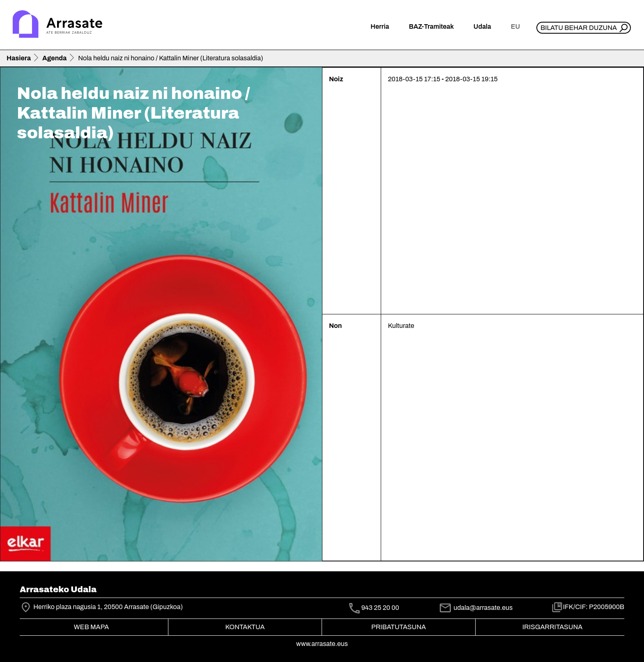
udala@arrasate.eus (476, 608)
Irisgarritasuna (553, 627)
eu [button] (515, 26)
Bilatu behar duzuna (579, 28)
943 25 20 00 (380, 608)
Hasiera (19, 58)
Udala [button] (482, 26)
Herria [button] (380, 26)
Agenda (54, 58)
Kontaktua (245, 627)
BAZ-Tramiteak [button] (431, 26)
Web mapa (91, 627)
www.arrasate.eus (322, 644)
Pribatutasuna (399, 627)
